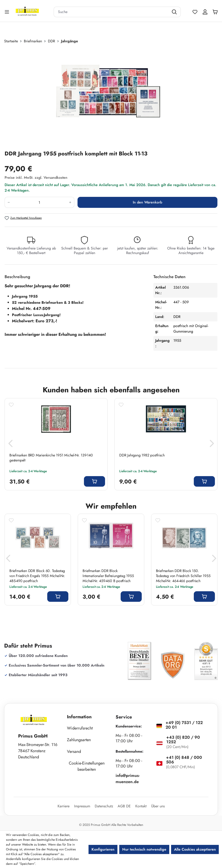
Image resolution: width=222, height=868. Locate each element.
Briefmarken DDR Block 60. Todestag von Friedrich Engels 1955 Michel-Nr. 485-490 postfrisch (37, 576)
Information (79, 717)
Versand (74, 751)
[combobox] (111, 12)
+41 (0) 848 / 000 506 (184, 760)
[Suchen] (175, 12)
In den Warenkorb (147, 202)
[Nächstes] (212, 445)
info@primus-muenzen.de (128, 779)
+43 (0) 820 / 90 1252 (183, 740)
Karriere (64, 806)
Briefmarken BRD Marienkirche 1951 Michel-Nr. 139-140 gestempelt (51, 458)
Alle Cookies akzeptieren (195, 849)
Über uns (158, 806)
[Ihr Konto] (205, 12)
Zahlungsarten (79, 740)
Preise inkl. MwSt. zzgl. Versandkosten (36, 178)
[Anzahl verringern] (9, 202)
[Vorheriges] (10, 445)
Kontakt (141, 806)
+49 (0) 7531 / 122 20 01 (184, 725)
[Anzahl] (39, 202)
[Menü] (7, 12)
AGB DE (124, 806)
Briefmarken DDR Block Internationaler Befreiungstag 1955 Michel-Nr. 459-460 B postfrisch (108, 576)
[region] (111, 97)
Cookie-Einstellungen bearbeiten (87, 766)
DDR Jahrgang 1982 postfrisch (142, 455)
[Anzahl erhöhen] (70, 202)
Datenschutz (104, 806)
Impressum (82, 806)
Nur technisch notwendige (144, 849)
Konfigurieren (103, 849)
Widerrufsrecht (80, 728)
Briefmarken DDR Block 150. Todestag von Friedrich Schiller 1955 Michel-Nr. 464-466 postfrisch (183, 576)
